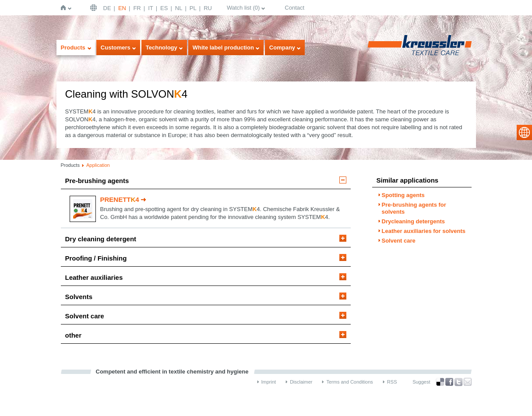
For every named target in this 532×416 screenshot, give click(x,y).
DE (107, 8)
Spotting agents (403, 195)
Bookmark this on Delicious (440, 382)
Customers (116, 48)
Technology (162, 48)
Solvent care (85, 316)
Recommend (468, 382)
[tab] (206, 183)
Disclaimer (301, 382)
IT (151, 8)
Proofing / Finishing (96, 258)
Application (98, 165)
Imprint (269, 382)
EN (122, 8)
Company (282, 48)
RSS (392, 382)
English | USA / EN (95, 8)
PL (193, 8)
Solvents (79, 297)
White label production (223, 48)
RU (208, 8)
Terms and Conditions (349, 382)
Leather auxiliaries (94, 277)
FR (137, 8)
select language (524, 132)
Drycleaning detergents (414, 221)
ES (164, 8)
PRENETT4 (120, 199)
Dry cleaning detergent (101, 239)
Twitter (458, 382)
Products (73, 48)
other (74, 335)
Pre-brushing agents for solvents (414, 208)
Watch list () (243, 8)
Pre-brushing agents (97, 181)
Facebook (449, 382)
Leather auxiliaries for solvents (424, 231)
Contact (294, 8)
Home (65, 8)
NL (179, 8)
